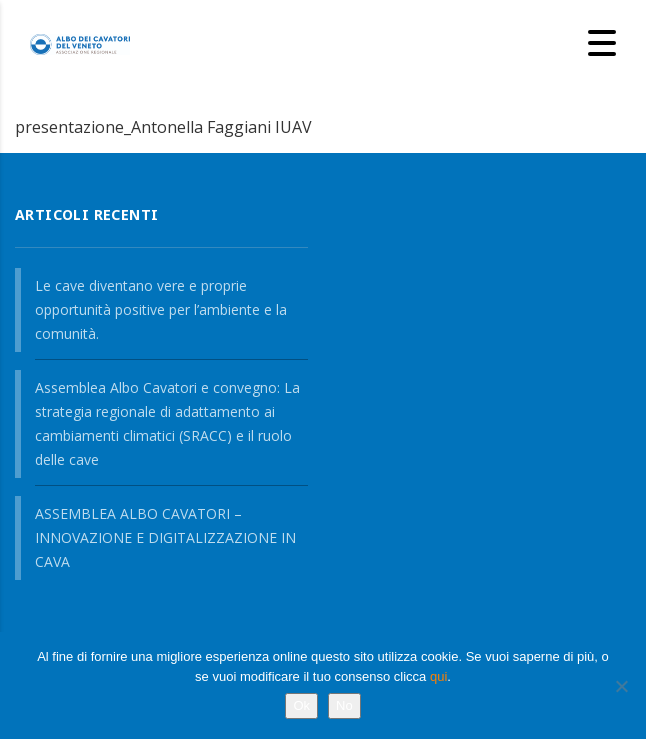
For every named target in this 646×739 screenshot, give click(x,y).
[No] (621, 686)
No (344, 705)
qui (438, 676)
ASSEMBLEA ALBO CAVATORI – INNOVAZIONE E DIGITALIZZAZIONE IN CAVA (165, 537)
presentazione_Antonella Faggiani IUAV (163, 127)
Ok (301, 705)
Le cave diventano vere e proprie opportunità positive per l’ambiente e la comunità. (161, 309)
